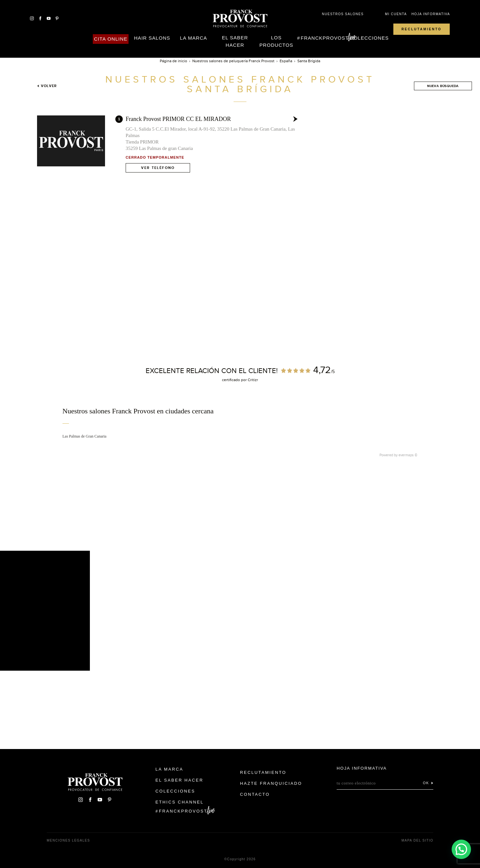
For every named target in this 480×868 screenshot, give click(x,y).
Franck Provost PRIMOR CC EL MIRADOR (178, 119)
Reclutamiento (422, 29)
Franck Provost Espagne (240, 19)
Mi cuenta (396, 14)
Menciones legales (68, 840)
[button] (461, 848)
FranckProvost (325, 38)
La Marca (194, 38)
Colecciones (369, 38)
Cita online (111, 39)
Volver (47, 86)
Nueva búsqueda (443, 86)
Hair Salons (152, 38)
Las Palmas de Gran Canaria (85, 436)
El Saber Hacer (235, 41)
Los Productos (276, 41)
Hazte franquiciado (271, 783)
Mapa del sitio (417, 840)
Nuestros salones (343, 14)
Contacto (255, 794)
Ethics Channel (180, 802)
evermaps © (408, 455)
